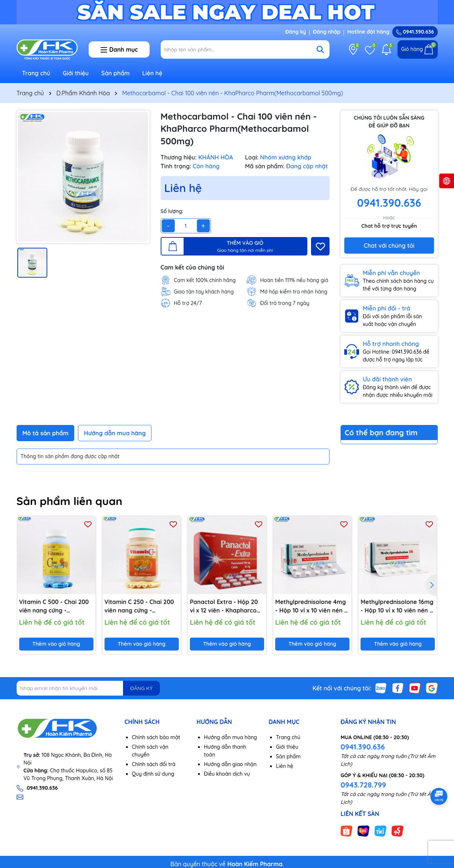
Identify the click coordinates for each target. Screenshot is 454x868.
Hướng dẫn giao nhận (230, 764)
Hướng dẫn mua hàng (231, 737)
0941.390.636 (363, 747)
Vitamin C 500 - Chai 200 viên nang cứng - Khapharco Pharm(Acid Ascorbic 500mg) (54, 606)
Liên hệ (152, 73)
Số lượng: (172, 211)
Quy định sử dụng (153, 774)
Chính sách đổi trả (154, 764)
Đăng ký (296, 32)
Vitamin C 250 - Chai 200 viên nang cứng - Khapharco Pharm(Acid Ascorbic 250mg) (139, 606)
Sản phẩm (115, 73)
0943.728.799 (363, 785)
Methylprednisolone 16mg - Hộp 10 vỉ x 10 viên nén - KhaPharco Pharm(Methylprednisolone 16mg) (398, 606)
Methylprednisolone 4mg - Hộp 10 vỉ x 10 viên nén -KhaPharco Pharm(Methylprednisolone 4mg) (312, 606)
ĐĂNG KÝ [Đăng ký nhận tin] (141, 688)
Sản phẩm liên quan (70, 501)
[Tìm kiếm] (320, 49)
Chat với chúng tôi (389, 246)
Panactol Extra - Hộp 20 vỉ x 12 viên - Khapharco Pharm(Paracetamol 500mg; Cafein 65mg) (224, 606)
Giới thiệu (76, 73)
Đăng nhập (327, 32)
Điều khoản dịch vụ (227, 774)
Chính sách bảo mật (156, 737)
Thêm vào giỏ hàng (56, 644)
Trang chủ (36, 73)
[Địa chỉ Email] (88, 688)
